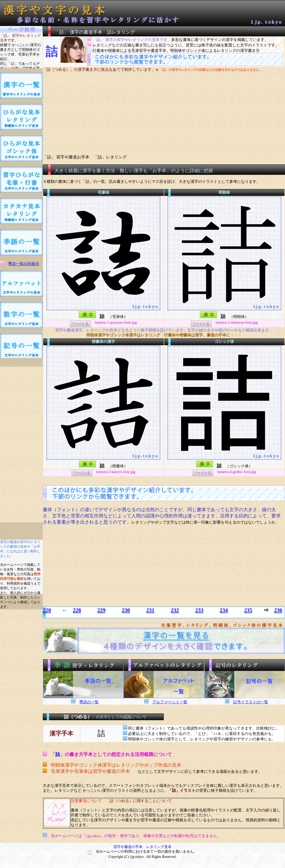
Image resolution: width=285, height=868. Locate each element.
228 (77, 610)
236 (278, 610)
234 (224, 610)
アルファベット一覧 (170, 702)
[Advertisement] (22, 445)
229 (102, 610)
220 (47, 610)
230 (126, 610)
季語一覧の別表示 (24, 264)
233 (199, 610)
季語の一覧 (89, 702)
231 (151, 610)
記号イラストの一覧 (251, 702)
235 (248, 610)
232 (175, 610)
